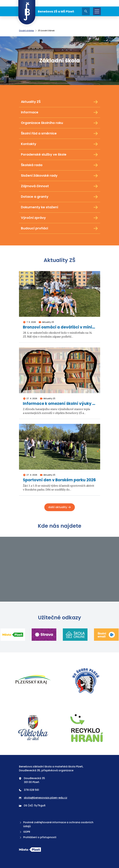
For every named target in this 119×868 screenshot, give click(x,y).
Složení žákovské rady (60, 176)
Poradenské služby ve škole (60, 155)
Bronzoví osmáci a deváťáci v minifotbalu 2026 (60, 327)
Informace (60, 112)
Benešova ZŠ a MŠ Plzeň (46, 11)
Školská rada (60, 165)
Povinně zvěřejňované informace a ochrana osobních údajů (56, 824)
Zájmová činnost (60, 186)
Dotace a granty (60, 197)
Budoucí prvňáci (60, 228)
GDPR (25, 832)
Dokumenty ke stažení (60, 207)
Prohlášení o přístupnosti (38, 837)
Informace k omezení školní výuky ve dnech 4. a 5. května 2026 (60, 404)
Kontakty (60, 144)
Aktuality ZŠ (60, 102)
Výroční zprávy (60, 218)
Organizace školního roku (60, 123)
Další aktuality (60, 507)
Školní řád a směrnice (60, 134)
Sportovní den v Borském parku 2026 (59, 480)
